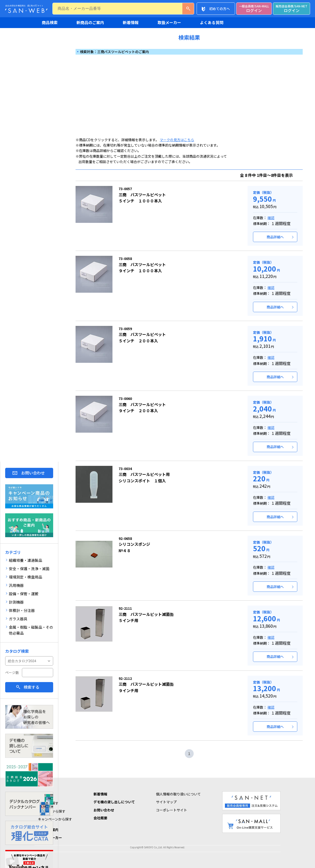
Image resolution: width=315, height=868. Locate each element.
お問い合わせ (33, 473)
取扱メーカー (169, 22)
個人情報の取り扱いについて (178, 794)
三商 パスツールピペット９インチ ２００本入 (142, 405)
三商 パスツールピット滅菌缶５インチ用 (146, 615)
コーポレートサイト (172, 810)
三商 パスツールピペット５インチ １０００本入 (142, 195)
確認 (271, 218)
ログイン (254, 9)
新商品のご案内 (90, 22)
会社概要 (100, 818)
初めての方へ (220, 9)
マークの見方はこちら (177, 140)
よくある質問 (212, 22)
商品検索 (50, 22)
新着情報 (131, 22)
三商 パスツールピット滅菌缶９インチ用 (146, 685)
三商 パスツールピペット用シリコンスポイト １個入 (144, 475)
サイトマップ (166, 802)
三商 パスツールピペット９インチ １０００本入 (142, 265)
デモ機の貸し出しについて (114, 802)
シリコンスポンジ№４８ (134, 545)
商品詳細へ (275, 237)
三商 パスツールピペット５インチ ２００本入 (142, 335)
